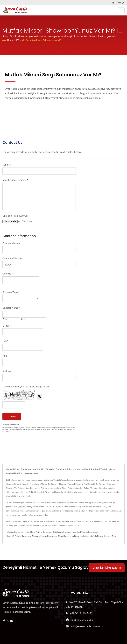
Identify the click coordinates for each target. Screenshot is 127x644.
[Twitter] (8, 620)
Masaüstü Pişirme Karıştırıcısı (18, 536)
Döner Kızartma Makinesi (68, 536)
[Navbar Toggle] (121, 10)
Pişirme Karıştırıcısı (44, 532)
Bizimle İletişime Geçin (107, 536)
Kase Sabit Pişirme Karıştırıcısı (85, 532)
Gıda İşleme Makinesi (62, 532)
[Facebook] (4, 620)
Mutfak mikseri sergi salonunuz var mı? (42, 40)
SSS (18, 40)
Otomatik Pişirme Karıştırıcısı (44, 536)
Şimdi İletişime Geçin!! (107, 568)
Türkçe (120, 3)
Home (10, 40)
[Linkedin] (12, 620)
